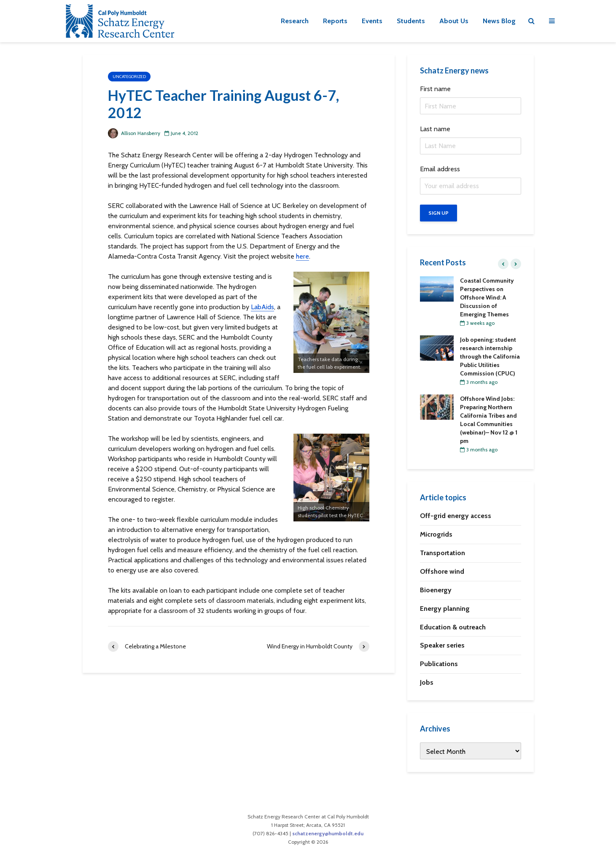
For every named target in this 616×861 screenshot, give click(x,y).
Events (372, 21)
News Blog (499, 21)
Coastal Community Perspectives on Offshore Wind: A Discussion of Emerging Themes (487, 297)
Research (295, 21)
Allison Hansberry (134, 133)
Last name (435, 129)
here (303, 256)
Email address (440, 169)
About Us (454, 21)
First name (435, 89)
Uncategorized (129, 77)
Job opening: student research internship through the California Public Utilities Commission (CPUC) (490, 356)
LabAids (262, 307)
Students (411, 21)
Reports (335, 21)
